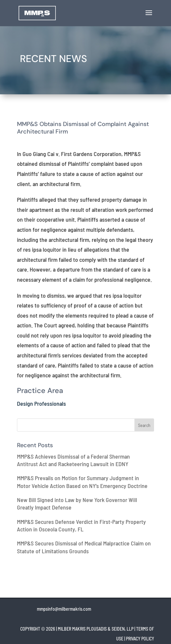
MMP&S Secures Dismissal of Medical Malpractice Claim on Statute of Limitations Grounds (84, 547)
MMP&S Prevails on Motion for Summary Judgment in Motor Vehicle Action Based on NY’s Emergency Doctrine (82, 482)
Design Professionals (41, 403)
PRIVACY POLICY (140, 639)
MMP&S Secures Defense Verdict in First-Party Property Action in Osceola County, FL (81, 525)
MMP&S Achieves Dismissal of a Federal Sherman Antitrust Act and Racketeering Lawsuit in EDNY (73, 460)
